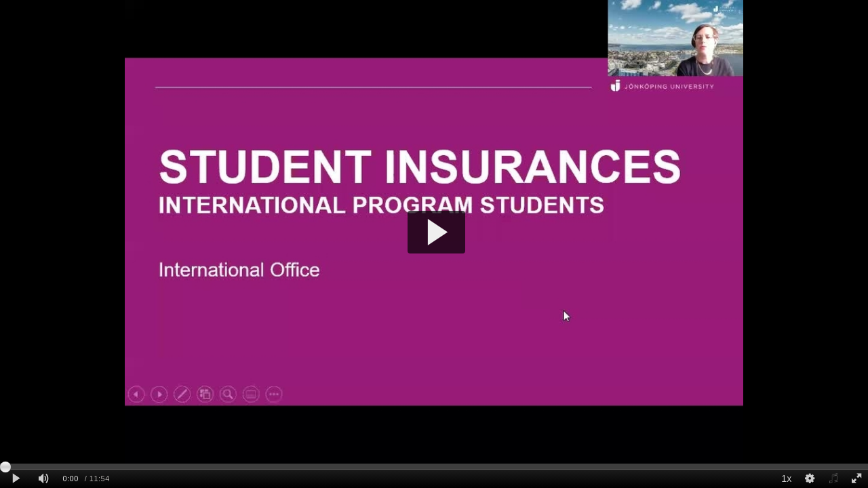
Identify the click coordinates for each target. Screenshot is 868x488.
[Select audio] (833, 479)
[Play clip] (16, 479)
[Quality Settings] (810, 479)
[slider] (434, 466)
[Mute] (43, 479)
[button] (436, 232)
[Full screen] (856, 479)
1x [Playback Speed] (786, 479)
